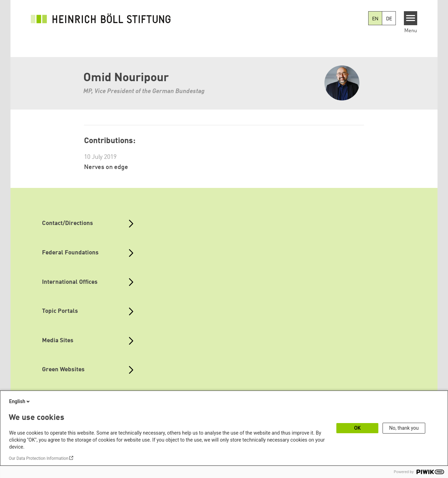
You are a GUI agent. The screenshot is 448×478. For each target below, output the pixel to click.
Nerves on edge (106, 167)
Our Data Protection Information (38, 458)
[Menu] (411, 18)
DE (389, 19)
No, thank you (404, 428)
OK (358, 428)
